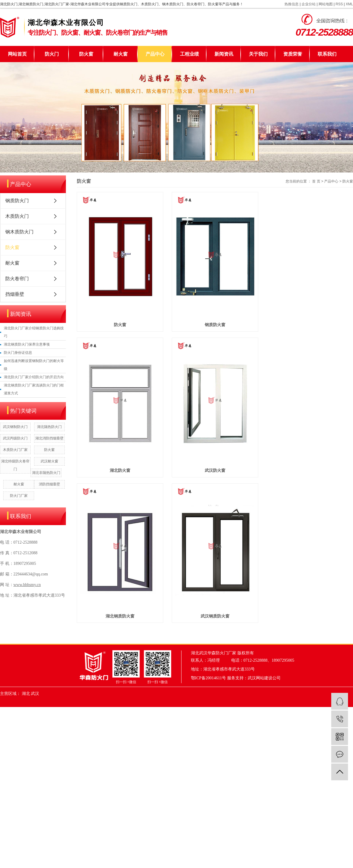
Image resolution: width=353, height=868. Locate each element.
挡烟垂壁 (15, 294)
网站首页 (17, 54)
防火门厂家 (19, 496)
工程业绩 (189, 54)
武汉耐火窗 (49, 461)
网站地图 (326, 4)
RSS (339, 4)
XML (349, 4)
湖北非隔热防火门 (46, 473)
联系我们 (327, 54)
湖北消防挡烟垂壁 (49, 438)
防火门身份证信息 (18, 353)
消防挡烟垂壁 (49, 484)
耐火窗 (121, 54)
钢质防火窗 (218, 328)
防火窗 (86, 54)
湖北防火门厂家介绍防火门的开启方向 (34, 377)
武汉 (35, 703)
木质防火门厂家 (15, 450)
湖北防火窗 (121, 477)
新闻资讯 (224, 54)
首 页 (316, 181)
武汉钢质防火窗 (218, 625)
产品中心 (155, 54)
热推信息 (292, 4)
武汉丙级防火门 (15, 438)
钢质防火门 (17, 201)
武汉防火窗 (218, 477)
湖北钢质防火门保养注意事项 (27, 344)
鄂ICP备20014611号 (208, 687)
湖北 (26, 703)
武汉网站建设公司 (264, 687)
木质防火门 (17, 216)
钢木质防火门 (19, 232)
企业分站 (309, 4)
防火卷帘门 (17, 279)
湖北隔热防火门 (49, 427)
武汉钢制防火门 (15, 427)
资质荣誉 (293, 54)
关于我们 (258, 54)
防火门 (52, 54)
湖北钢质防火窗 (121, 625)
